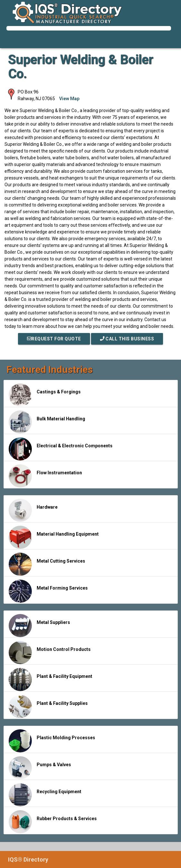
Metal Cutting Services (47, 564)
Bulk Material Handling (47, 422)
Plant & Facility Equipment (50, 679)
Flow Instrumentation (45, 476)
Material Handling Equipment (54, 537)
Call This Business (127, 339)
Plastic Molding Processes (52, 741)
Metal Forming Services (48, 591)
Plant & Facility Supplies (48, 706)
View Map (69, 99)
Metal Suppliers (39, 626)
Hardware (33, 510)
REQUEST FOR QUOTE (54, 339)
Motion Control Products (50, 653)
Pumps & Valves (40, 768)
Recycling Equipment (45, 795)
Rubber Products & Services (53, 822)
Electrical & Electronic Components (61, 449)
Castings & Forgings (45, 395)
